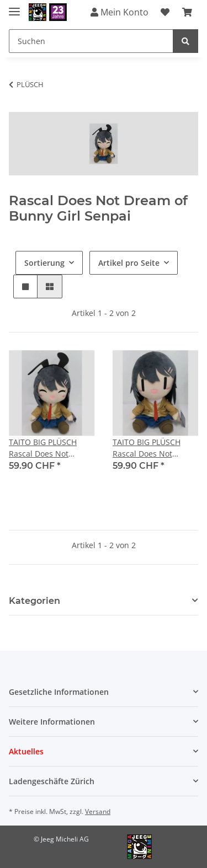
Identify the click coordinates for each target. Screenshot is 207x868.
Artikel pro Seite (129, 263)
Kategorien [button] (34, 601)
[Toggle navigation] (14, 7)
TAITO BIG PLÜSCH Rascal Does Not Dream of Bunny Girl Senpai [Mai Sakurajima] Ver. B (150, 448)
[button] (25, 286)
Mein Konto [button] (120, 12)
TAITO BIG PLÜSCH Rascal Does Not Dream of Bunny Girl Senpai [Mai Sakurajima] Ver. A (47, 448)
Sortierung (44, 263)
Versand (98, 811)
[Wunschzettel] (165, 12)
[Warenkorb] (187, 12)
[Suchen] (91, 41)
